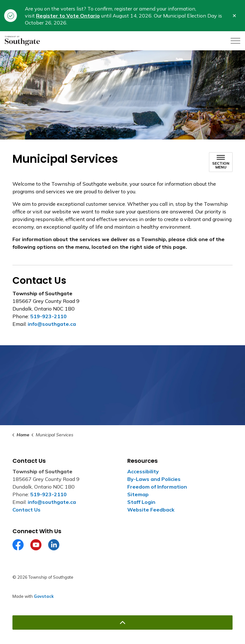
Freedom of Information (157, 487)
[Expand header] (235, 41)
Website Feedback (151, 510)
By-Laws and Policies (154, 479)
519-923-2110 (48, 316)
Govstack (44, 596)
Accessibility (143, 471)
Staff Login (141, 502)
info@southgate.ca (52, 324)
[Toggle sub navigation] (221, 162)
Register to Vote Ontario (68, 16)
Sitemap (138, 494)
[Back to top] (122, 623)
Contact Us (26, 510)
